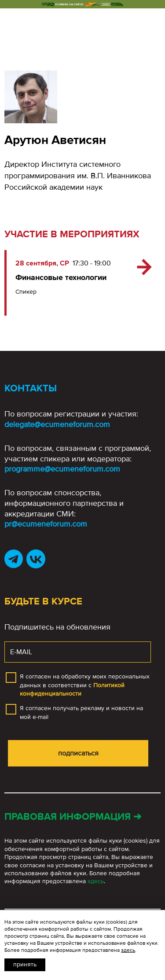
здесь (96, 881)
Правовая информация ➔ (73, 817)
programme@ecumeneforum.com (62, 469)
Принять (25, 964)
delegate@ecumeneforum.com (57, 424)
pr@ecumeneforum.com (46, 524)
